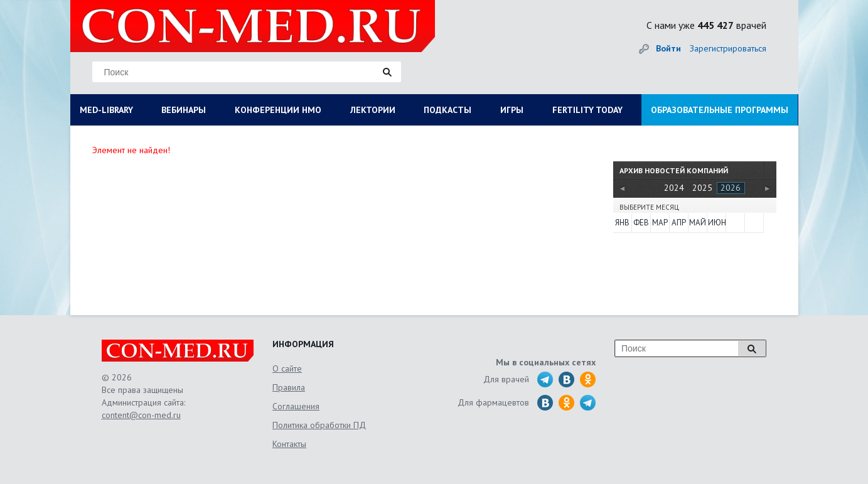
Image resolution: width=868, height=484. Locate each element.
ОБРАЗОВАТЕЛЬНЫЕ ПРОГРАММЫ (720, 110)
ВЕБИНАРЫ (184, 110)
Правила (289, 387)
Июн (716, 223)
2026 (731, 188)
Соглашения (296, 406)
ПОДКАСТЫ (447, 110)
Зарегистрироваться (728, 48)
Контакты (289, 444)
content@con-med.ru (141, 415)
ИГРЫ (512, 110)
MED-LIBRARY (106, 110)
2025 (702, 188)
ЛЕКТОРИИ (373, 110)
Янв (622, 223)
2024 (674, 188)
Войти (668, 48)
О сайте (287, 368)
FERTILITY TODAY (587, 110)
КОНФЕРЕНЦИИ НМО (278, 110)
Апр (679, 223)
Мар (660, 223)
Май (697, 223)
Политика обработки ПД (319, 425)
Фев (641, 223)
